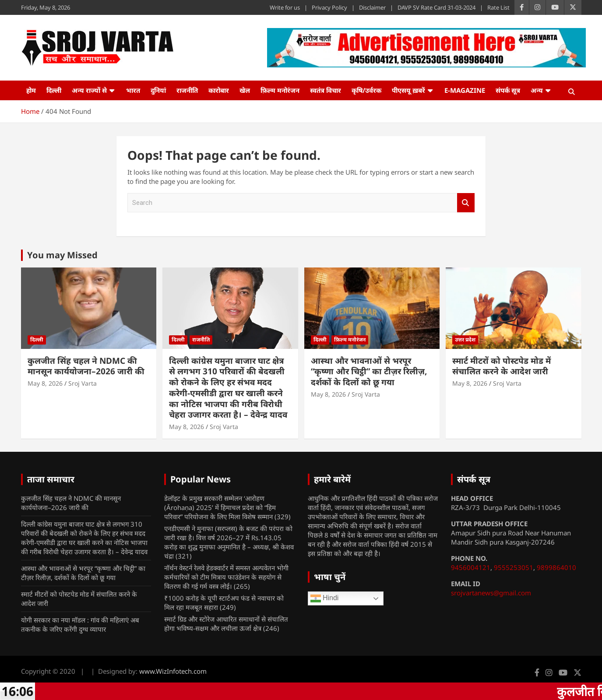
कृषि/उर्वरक (366, 90)
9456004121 (471, 567)
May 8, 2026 (45, 383)
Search (466, 203)
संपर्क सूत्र (508, 90)
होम (31, 90)
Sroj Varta (83, 383)
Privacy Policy (329, 7)
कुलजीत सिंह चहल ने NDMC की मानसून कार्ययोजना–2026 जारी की (86, 366)
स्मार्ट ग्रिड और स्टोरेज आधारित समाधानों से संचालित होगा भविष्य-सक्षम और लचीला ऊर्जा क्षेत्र (226, 624)
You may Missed (62, 255)
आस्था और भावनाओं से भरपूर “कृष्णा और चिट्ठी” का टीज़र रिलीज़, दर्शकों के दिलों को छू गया (369, 371)
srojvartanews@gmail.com (491, 593)
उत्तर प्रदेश (465, 339)
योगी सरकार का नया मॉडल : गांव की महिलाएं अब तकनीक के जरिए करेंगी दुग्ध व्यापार (80, 624)
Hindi (325, 598)
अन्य (537, 90)
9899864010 (556, 567)
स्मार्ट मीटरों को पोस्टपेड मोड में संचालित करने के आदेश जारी (502, 366)
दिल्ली (54, 90)
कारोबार (219, 90)
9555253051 (514, 567)
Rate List (498, 7)
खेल (245, 90)
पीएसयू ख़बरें (408, 90)
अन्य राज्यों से (89, 90)
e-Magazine (465, 90)
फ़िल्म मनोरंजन (280, 90)
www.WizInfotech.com (173, 671)
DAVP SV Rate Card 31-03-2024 (437, 7)
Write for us (285, 7)
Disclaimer (372, 7)
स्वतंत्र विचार (326, 90)
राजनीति (187, 90)
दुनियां (158, 90)
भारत (133, 90)
